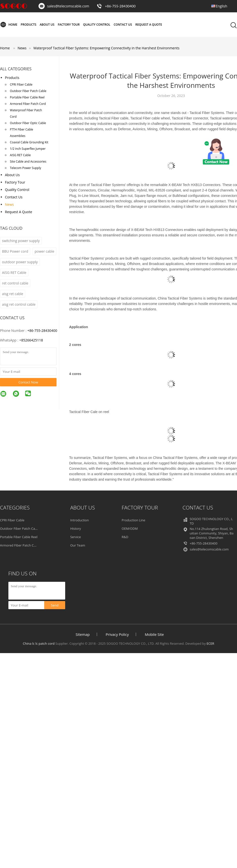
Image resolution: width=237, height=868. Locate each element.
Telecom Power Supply (25, 168)
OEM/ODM (130, 528)
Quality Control (97, 25)
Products (29, 25)
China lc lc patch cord (39, 643)
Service (75, 537)
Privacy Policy (117, 634)
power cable (44, 251)
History (75, 528)
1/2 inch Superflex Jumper (28, 149)
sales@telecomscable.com (68, 6)
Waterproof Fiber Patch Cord (26, 113)
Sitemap (83, 634)
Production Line (134, 520)
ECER (210, 643)
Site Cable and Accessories (28, 161)
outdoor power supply (20, 262)
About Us (47, 25)
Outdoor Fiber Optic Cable (28, 123)
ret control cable (15, 283)
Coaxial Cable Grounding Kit (29, 142)
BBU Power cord (15, 251)
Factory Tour (69, 25)
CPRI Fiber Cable (21, 85)
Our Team (78, 545)
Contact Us (123, 25)
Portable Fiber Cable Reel (27, 97)
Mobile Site (154, 634)
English (221, 6)
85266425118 (32, 340)
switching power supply (21, 241)
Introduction (79, 520)
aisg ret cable (13, 294)
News (9, 204)
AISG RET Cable (20, 155)
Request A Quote (149, 25)
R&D (125, 537)
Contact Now (28, 382)
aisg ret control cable (19, 304)
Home (9, 25)
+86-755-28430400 (120, 6)
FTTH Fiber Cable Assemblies (21, 133)
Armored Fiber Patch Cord (28, 104)
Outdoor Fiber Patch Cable (28, 91)
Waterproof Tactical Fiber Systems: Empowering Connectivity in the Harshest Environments (106, 48)
